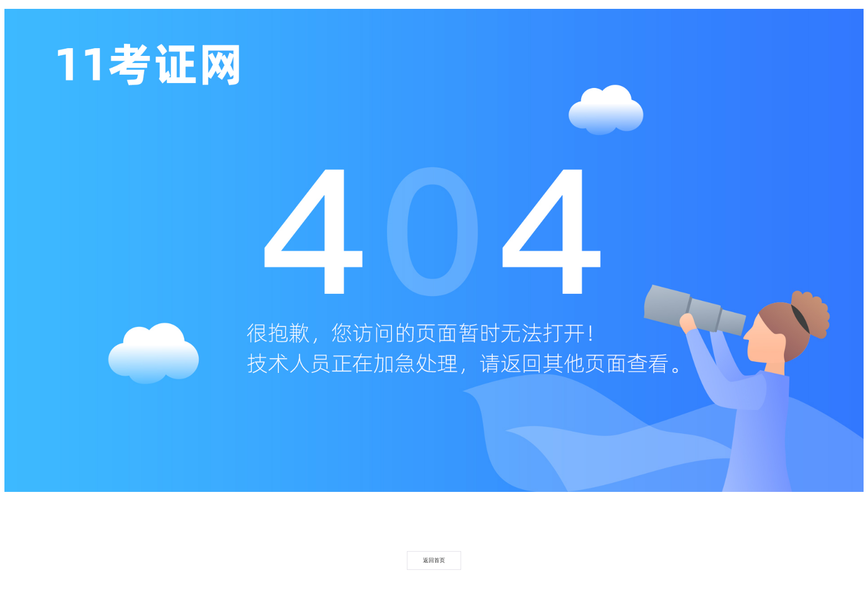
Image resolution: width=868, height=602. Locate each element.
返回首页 (434, 560)
